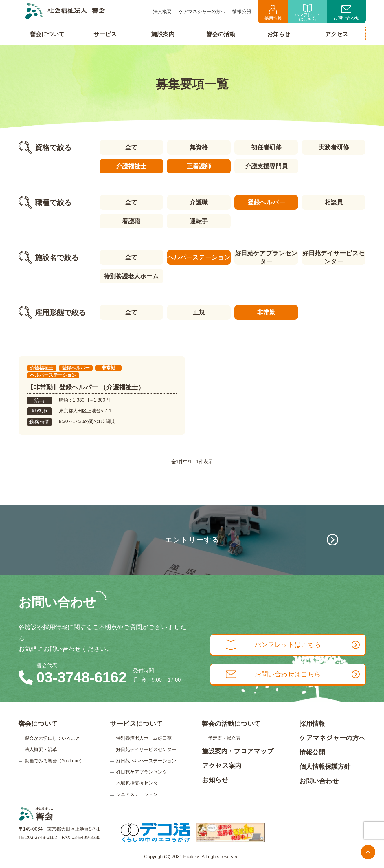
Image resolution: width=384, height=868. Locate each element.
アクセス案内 (222, 766)
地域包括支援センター (139, 783)
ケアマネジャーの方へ (332, 738)
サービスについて (136, 724)
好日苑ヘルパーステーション (146, 761)
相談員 (334, 202)
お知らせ (215, 780)
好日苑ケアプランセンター (266, 257)
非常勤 (266, 312)
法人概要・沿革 (41, 749)
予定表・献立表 (224, 738)
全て (131, 147)
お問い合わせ (346, 13)
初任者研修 (266, 147)
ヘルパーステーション (199, 257)
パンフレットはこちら (308, 13)
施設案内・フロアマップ (238, 751)
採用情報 (273, 13)
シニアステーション (137, 794)
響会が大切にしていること (52, 738)
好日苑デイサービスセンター (334, 257)
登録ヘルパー (266, 202)
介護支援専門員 (266, 166)
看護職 (131, 221)
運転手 (199, 221)
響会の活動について (231, 724)
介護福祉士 (131, 166)
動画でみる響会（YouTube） (55, 761)
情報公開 (312, 752)
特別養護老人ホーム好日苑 (144, 738)
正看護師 (199, 166)
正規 (199, 312)
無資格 (199, 147)
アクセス (337, 34)
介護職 (199, 202)
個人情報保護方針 (325, 767)
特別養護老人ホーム (131, 276)
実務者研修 (334, 147)
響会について (38, 724)
